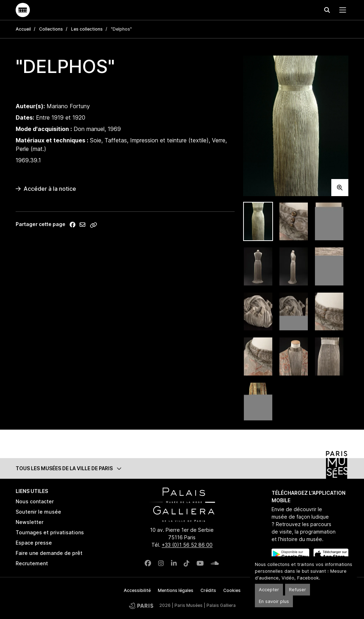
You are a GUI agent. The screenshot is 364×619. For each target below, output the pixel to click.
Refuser (298, 590)
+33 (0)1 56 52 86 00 (187, 545)
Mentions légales (176, 590)
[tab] (258, 222)
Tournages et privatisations (50, 532)
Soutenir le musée (38, 512)
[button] (182, 468)
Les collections (87, 29)
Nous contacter (35, 501)
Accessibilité (137, 590)
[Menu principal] (341, 10)
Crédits (208, 590)
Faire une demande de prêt (49, 553)
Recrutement (32, 563)
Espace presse (34, 543)
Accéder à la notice (46, 189)
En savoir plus (274, 601)
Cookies (232, 590)
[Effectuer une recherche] (327, 10)
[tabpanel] (296, 126)
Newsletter (30, 522)
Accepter (269, 590)
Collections (51, 29)
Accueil (23, 29)
